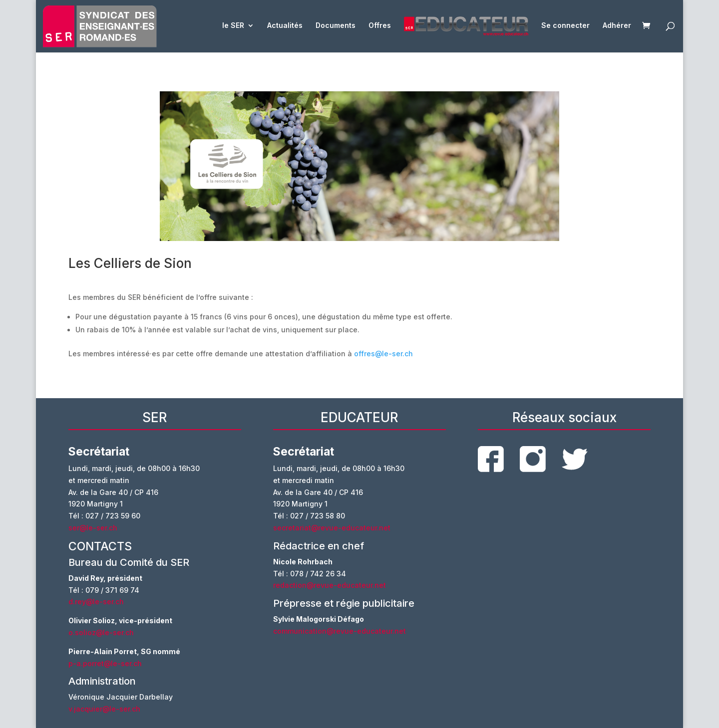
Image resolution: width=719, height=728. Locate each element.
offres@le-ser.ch (383, 354)
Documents (336, 26)
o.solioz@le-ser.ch (101, 632)
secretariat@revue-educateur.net (332, 528)
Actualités (285, 26)
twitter (575, 459)
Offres (380, 26)
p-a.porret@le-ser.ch (105, 663)
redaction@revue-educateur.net (330, 585)
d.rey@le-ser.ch (96, 602)
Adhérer (617, 26)
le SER (233, 26)
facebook (491, 459)
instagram (533, 459)
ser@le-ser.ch (93, 528)
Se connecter (565, 26)
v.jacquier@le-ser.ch (104, 709)
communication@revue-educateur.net (340, 631)
